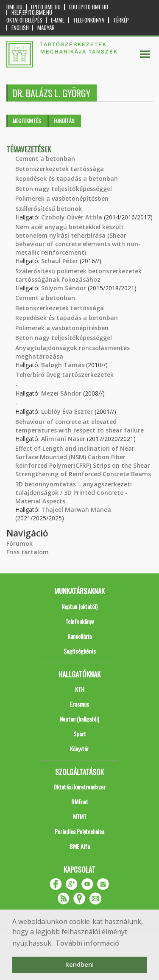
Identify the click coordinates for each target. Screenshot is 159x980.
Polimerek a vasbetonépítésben (62, 198)
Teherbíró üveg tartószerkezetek (64, 375)
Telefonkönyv (89, 20)
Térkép (121, 20)
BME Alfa (80, 846)
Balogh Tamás (63, 365)
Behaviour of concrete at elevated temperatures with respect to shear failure (79, 426)
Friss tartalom (28, 552)
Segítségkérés (80, 651)
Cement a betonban (45, 159)
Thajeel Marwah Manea (76, 510)
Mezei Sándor (61, 393)
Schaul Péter (60, 261)
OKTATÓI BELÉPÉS (24, 20)
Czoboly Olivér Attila (72, 217)
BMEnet (80, 802)
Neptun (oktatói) (79, 606)
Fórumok (20, 543)
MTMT (80, 816)
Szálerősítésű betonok (49, 209)
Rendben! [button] (79, 965)
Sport (80, 734)
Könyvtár (79, 748)
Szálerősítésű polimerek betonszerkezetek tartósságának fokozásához (78, 275)
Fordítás (64, 121)
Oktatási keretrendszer (79, 787)
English (20, 28)
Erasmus (79, 704)
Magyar (46, 28)
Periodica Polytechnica (79, 831)
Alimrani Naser (63, 439)
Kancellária (79, 636)
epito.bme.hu (46, 7)
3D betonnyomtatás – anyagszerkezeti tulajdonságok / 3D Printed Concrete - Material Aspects (74, 493)
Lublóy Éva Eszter (67, 411)
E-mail (58, 20)
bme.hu (14, 7)
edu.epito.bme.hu (89, 7)
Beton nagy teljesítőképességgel (64, 189)
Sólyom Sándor (64, 288)
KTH (80, 689)
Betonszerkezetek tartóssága (60, 169)
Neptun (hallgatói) (79, 719)
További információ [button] (87, 943)
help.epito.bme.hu (32, 13)
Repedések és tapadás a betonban (67, 178)
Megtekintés (27, 121)
